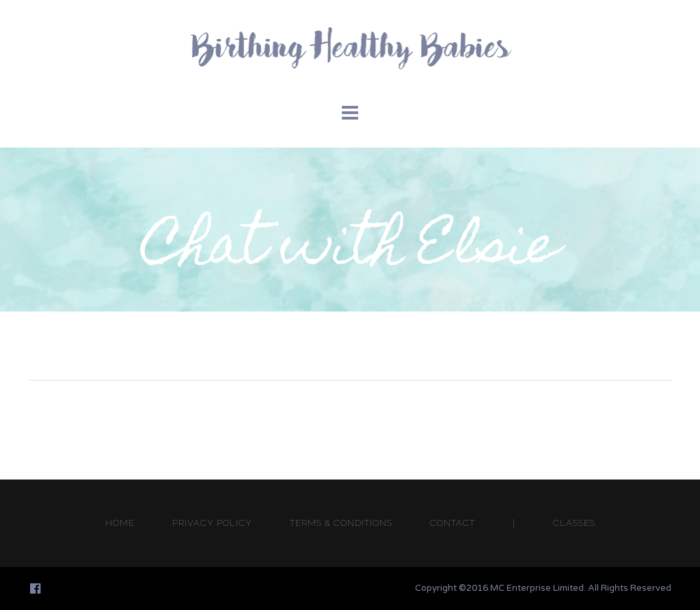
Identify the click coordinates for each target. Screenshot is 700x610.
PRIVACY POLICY (212, 523)
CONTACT (453, 523)
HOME (120, 523)
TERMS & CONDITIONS (341, 523)
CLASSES (574, 523)
